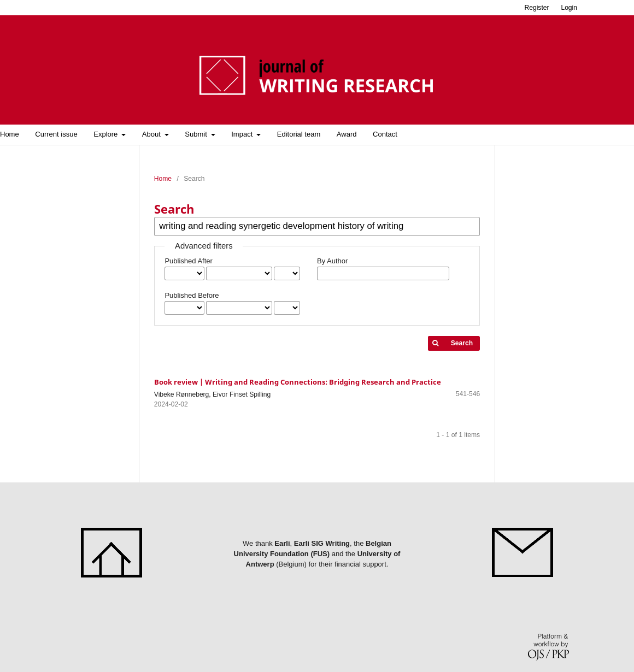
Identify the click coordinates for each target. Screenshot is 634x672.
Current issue (56, 134)
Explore (107, 134)
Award (347, 134)
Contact (385, 134)
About (152, 134)
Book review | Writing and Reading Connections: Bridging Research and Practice (298, 382)
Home (163, 179)
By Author (332, 261)
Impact (243, 134)
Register (537, 8)
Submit (197, 134)
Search (462, 343)
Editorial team (299, 134)
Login (569, 8)
